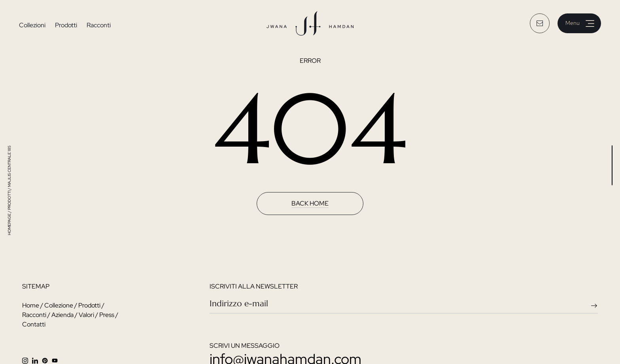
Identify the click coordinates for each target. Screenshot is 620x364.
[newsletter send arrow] (596, 305)
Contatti (34, 324)
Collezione (59, 305)
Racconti (99, 25)
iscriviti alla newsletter (254, 286)
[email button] (540, 23)
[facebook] (47, 360)
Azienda (62, 315)
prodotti (9, 200)
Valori (86, 315)
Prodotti (66, 25)
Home (31, 305)
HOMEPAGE (9, 224)
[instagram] (27, 360)
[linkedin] (37, 360)
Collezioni (32, 25)
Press (107, 315)
